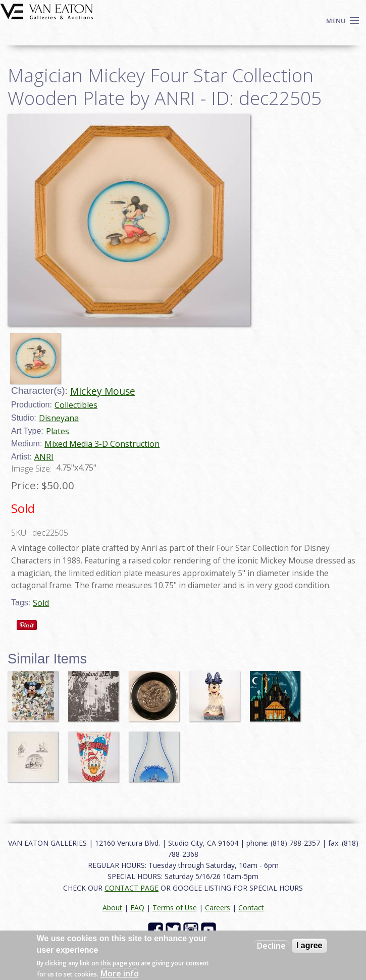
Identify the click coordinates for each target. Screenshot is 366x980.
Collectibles (76, 405)
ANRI (44, 457)
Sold (41, 603)
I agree (309, 945)
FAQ (137, 908)
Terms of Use (175, 908)
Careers (218, 908)
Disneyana (59, 418)
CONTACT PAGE (132, 888)
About (112, 908)
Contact (251, 908)
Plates (58, 431)
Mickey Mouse (103, 391)
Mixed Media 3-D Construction (102, 444)
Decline (271, 946)
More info (120, 973)
